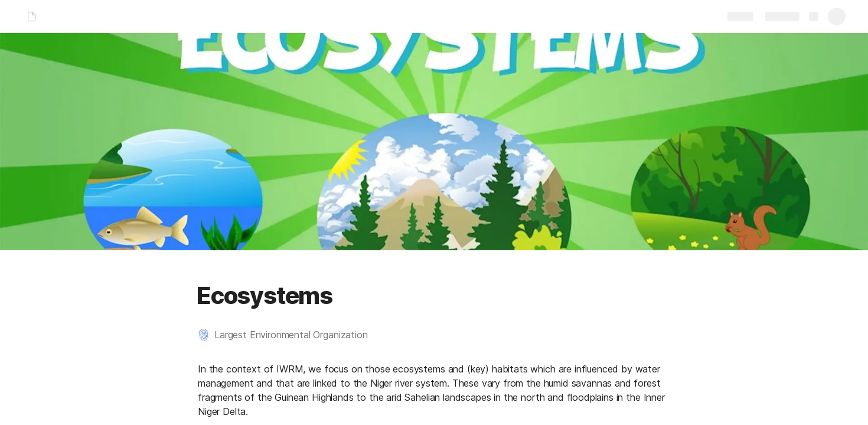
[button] (289, 335)
